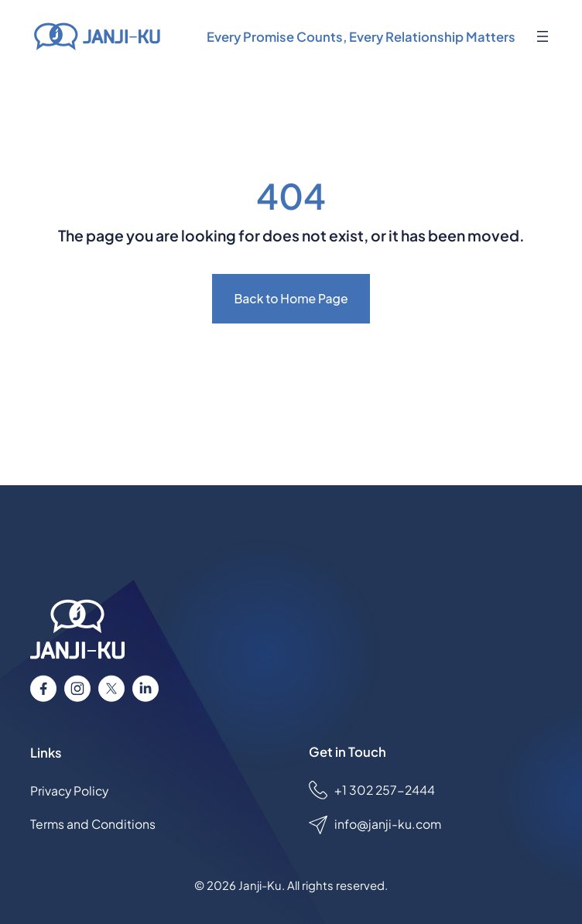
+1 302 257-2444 (385, 790)
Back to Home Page (291, 298)
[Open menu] (543, 36)
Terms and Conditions (93, 824)
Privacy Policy (69, 791)
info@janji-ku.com (388, 824)
